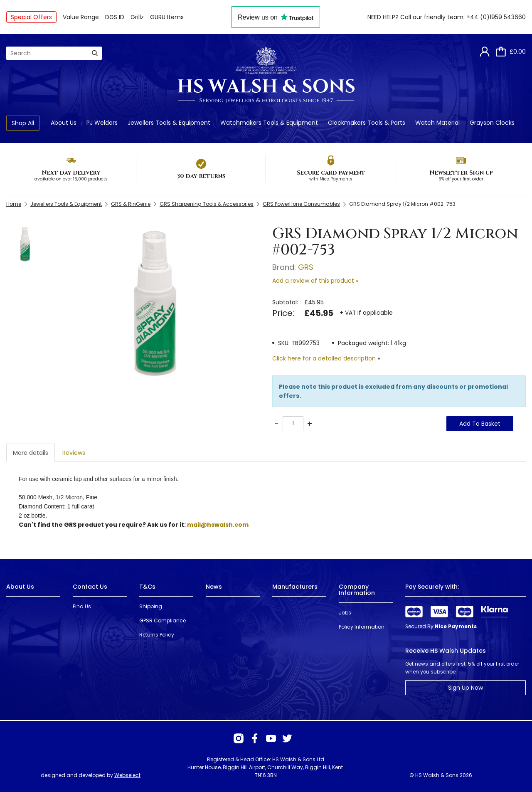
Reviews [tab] (74, 453)
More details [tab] (31, 453)
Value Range (81, 17)
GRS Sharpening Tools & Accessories (207, 204)
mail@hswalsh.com (218, 525)
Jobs (345, 613)
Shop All (23, 123)
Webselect (127, 775)
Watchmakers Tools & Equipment (269, 123)
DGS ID (115, 17)
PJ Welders (102, 123)
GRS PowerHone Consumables (301, 204)
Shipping (151, 606)
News (214, 587)
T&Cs (147, 587)
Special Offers (31, 17)
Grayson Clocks (492, 123)
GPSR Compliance (163, 621)
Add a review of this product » (315, 281)
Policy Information (362, 627)
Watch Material (437, 123)
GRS (306, 267)
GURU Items (167, 17)
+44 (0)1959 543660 (496, 17)
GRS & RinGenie (131, 204)
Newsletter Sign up (461, 173)
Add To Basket (480, 424)
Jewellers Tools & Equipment (169, 123)
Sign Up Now (465, 688)
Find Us (82, 606)
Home (14, 204)
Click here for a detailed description (324, 358)
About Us (64, 123)
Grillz (137, 17)
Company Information (357, 590)
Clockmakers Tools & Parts (367, 123)
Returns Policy (157, 635)
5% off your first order (461, 179)
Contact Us (90, 587)
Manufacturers (295, 587)
